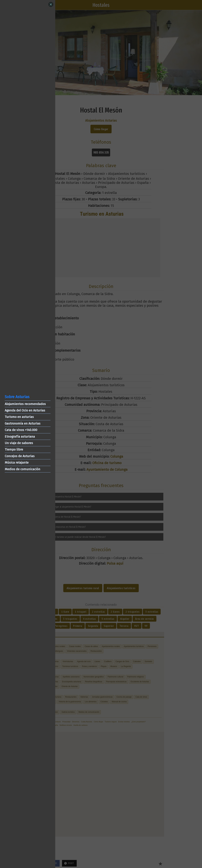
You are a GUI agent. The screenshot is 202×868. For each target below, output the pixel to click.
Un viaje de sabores (19, 443)
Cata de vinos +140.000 (21, 430)
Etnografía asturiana (20, 437)
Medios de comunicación (22, 469)
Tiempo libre (14, 449)
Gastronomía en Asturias (23, 423)
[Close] (51, 4)
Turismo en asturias (19, 417)
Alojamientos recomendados (25, 404)
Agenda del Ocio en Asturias (25, 410)
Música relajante (17, 463)
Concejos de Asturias (20, 456)
